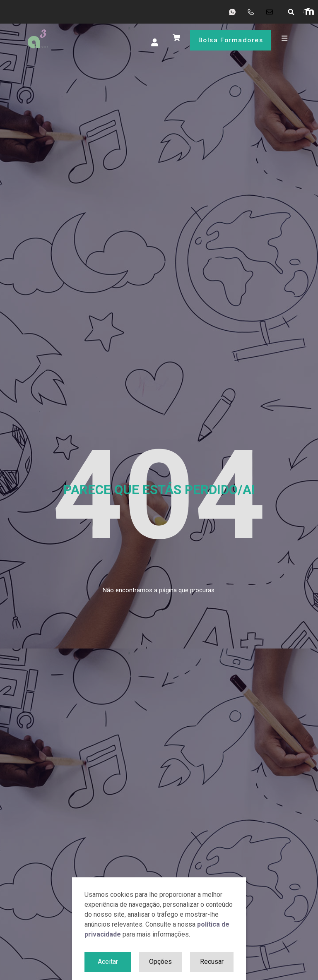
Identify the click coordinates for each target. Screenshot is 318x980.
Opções (160, 962)
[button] (291, 12)
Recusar (212, 962)
